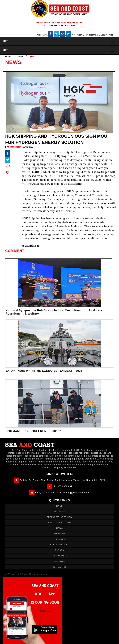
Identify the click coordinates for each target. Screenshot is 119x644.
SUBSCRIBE (59, 539)
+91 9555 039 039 (63, 486)
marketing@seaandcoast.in (75, 493)
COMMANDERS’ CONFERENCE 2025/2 (33, 431)
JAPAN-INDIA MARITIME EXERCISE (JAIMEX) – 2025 (44, 371)
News (21, 57)
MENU (7, 41)
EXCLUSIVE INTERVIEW (60, 517)
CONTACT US (59, 567)
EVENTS (60, 550)
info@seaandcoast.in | (47, 493)
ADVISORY (59, 534)
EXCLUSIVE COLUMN (59, 523)
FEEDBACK (59, 561)
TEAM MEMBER (59, 556)
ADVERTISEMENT (59, 545)
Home (8, 57)
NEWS (59, 528)
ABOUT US (60, 512)
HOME (59, 506)
